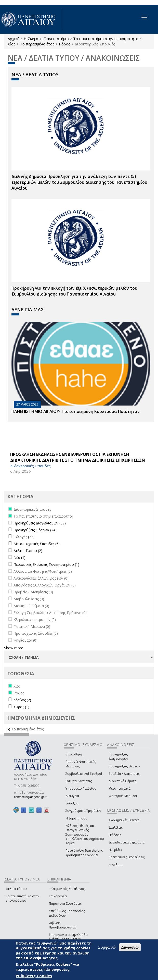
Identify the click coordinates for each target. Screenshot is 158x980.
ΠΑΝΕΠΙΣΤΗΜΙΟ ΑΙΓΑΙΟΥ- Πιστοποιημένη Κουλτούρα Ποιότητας (75, 411)
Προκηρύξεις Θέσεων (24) (35, 530)
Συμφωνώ (107, 947)
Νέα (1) (19, 558)
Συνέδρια (116, 865)
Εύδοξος (72, 803)
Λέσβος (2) (22, 700)
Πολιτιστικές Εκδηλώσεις (127, 857)
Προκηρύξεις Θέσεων (124, 766)
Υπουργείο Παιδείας (81, 788)
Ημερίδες (115, 850)
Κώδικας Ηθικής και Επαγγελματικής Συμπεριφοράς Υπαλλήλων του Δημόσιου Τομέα (85, 835)
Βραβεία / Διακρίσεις (124, 774)
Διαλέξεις (116, 828)
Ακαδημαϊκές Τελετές (124, 820)
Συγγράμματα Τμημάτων (83, 811)
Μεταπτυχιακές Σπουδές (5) (37, 544)
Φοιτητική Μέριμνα (123, 796)
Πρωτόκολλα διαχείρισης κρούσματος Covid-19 (84, 853)
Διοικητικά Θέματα (123, 781)
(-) (9, 729)
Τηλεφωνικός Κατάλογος (67, 889)
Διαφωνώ (130, 947)
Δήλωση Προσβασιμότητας (63, 925)
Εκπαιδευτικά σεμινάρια (127, 842)
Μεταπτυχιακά (120, 788)
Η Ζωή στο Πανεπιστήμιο (46, 39)
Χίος (12, 44)
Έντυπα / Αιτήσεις (79, 781)
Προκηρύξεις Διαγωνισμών (118, 756)
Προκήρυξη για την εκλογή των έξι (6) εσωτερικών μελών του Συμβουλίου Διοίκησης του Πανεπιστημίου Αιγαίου (74, 291)
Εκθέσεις (115, 835)
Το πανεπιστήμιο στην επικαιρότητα (106, 39)
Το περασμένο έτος (37, 44)
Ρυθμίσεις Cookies (34, 976)
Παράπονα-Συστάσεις (65, 904)
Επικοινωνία (58, 896)
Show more (14, 648)
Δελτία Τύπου (16, 889)
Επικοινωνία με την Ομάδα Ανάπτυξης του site (68, 937)
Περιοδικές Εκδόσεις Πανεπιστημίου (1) (46, 564)
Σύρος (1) (21, 707)
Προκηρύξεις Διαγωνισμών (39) (40, 523)
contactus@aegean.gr (31, 797)
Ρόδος (65, 44)
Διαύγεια (72, 796)
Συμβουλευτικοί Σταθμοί (84, 774)
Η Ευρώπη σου (76, 818)
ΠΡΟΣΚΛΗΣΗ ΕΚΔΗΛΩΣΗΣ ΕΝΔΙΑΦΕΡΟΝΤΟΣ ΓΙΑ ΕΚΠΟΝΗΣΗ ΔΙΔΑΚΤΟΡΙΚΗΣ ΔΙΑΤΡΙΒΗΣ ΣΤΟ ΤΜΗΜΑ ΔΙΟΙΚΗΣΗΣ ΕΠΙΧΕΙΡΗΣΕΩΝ (78, 457)
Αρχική (14, 39)
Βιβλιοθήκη (74, 754)
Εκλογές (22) (24, 537)
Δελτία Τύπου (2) (28, 551)
